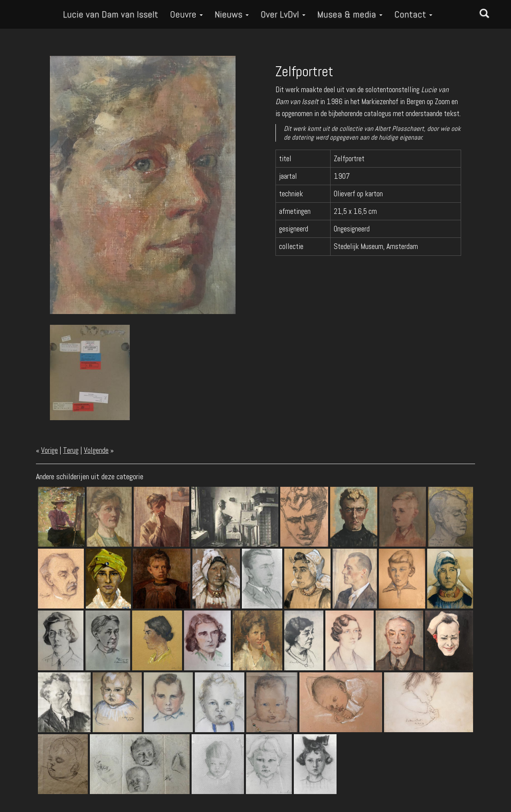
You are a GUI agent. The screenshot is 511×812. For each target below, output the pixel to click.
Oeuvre (186, 14)
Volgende (96, 450)
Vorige (50, 450)
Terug (71, 450)
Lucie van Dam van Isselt (111, 14)
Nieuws (232, 14)
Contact (413, 14)
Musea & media (350, 14)
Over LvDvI (283, 14)
